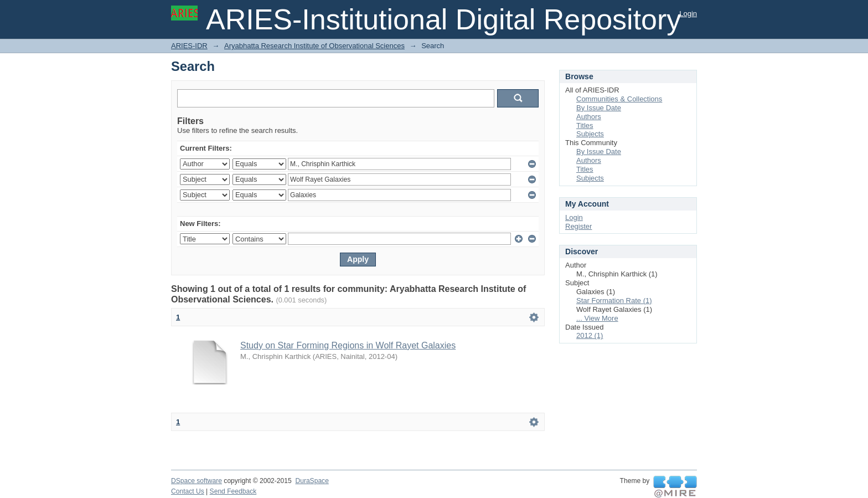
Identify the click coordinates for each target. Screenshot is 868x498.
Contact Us (188, 491)
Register (578, 226)
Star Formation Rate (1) (614, 301)
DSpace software (197, 481)
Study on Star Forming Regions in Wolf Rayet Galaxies (348, 345)
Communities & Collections (619, 99)
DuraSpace (312, 481)
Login (688, 14)
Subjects (590, 134)
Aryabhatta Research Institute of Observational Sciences (314, 46)
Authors (589, 117)
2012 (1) (590, 335)
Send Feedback (233, 491)
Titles (585, 125)
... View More (597, 318)
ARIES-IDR (189, 46)
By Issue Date (599, 108)
